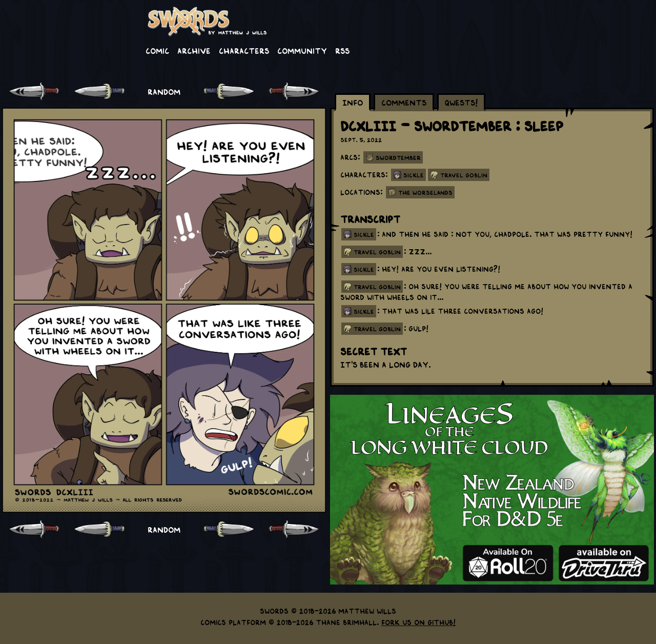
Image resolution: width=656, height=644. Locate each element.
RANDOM (164, 91)
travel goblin (377, 252)
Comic (157, 50)
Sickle (414, 175)
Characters (244, 50)
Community (302, 50)
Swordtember (398, 157)
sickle (364, 234)
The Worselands (425, 192)
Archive (194, 50)
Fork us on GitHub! (418, 622)
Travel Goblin (464, 175)
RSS (342, 50)
